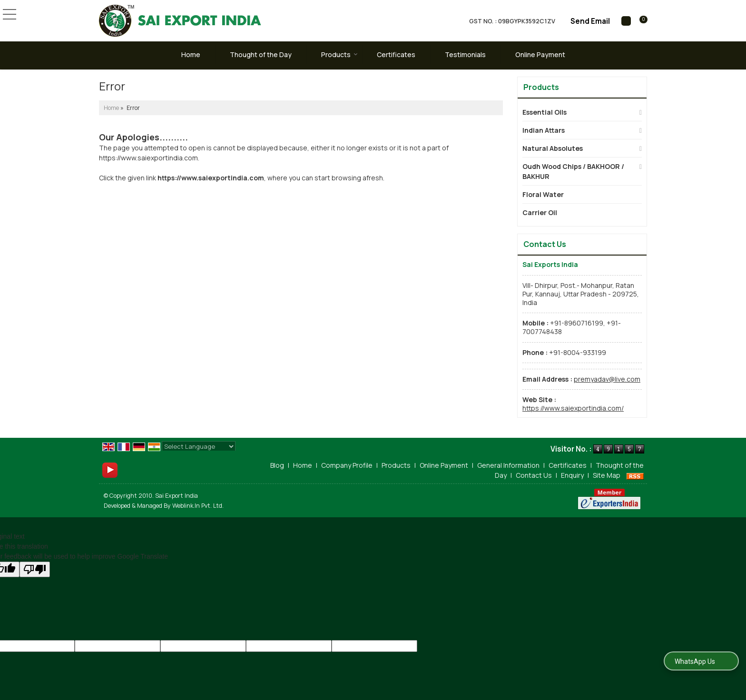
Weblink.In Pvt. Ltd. (198, 506)
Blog (277, 465)
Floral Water (543, 194)
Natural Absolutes (553, 148)
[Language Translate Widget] (199, 446)
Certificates (396, 54)
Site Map (607, 475)
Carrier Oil (540, 212)
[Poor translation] (35, 569)
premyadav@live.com (607, 379)
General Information (508, 465)
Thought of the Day (261, 54)
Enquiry (572, 475)
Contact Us (534, 475)
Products (339, 54)
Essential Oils (545, 112)
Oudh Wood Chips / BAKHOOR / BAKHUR (573, 171)
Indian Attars (544, 130)
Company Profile (347, 465)
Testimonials (465, 54)
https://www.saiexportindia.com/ (573, 408)
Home (191, 54)
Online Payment (540, 54)
